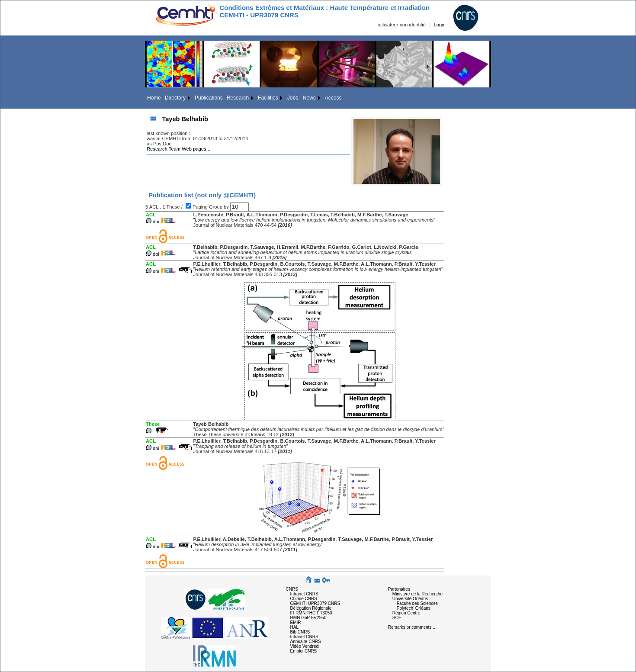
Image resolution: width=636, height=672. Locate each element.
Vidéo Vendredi (305, 646)
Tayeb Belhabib (185, 119)
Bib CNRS (300, 632)
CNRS (292, 589)
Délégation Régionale (311, 608)
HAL (294, 627)
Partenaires (399, 589)
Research (238, 98)
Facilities (268, 98)
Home (154, 98)
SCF (397, 618)
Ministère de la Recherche (418, 594)
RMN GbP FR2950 (308, 618)
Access (333, 98)
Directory (175, 98)
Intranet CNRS (304, 594)
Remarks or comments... (412, 627)
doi (156, 222)
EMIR (296, 622)
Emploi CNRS (304, 651)
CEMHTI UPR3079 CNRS (315, 603)
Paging (201, 207)
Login (439, 25)
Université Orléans (410, 599)
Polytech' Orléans (414, 608)
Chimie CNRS (304, 599)
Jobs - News (302, 98)
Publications (209, 98)
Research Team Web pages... (178, 149)
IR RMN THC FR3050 (311, 613)
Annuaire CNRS (306, 641)
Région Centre (406, 613)
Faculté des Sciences (417, 603)
